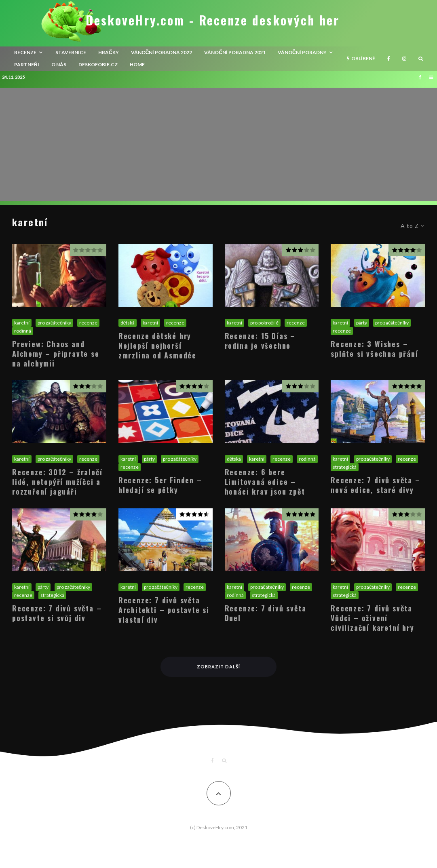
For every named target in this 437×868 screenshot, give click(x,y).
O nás (59, 64)
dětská (128, 323)
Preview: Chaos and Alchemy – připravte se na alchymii (56, 354)
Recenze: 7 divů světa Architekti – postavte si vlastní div (164, 610)
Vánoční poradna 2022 (162, 52)
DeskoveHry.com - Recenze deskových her (213, 20)
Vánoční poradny (302, 52)
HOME (137, 64)
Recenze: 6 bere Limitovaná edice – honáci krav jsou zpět (265, 482)
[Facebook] (389, 59)
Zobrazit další (218, 667)
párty (362, 323)
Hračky (109, 52)
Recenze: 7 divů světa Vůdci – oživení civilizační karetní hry (372, 618)
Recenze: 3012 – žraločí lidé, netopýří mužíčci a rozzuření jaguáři (57, 482)
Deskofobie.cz (98, 64)
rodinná (23, 331)
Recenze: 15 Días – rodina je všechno (260, 341)
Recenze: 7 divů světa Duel (266, 613)
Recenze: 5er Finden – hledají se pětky (160, 485)
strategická (345, 467)
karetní (22, 323)
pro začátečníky (54, 323)
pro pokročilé (264, 323)
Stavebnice (71, 52)
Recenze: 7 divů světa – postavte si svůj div (57, 613)
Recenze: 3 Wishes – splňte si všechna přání (374, 349)
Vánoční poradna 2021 (235, 52)
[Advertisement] (218, 144)
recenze (25, 52)
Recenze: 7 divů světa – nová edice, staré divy (375, 485)
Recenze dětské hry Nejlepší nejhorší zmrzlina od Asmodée (157, 346)
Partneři (27, 64)
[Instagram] (404, 59)
